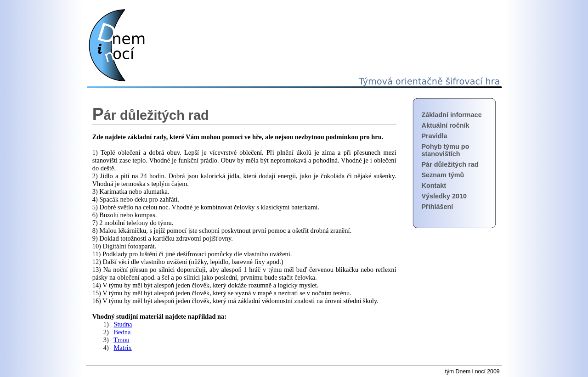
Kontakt (434, 186)
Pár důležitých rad (450, 164)
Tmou (121, 340)
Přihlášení (438, 207)
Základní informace (452, 115)
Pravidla (435, 136)
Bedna (122, 332)
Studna (123, 324)
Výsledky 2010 (444, 196)
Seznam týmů (443, 175)
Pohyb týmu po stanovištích (446, 150)
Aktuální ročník (446, 125)
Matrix (123, 348)
